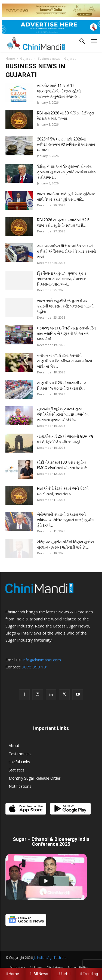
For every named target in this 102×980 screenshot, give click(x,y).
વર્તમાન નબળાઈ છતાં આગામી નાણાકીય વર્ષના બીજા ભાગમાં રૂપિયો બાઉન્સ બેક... (65, 361)
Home (10, 58)
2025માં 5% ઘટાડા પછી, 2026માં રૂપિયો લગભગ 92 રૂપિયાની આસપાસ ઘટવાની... (66, 145)
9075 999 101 (35, 667)
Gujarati (26, 58)
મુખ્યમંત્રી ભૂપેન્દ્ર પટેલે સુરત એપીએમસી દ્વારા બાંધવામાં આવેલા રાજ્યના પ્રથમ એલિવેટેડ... (63, 414)
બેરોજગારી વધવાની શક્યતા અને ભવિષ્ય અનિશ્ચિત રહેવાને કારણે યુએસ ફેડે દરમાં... (66, 520)
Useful (64, 974)
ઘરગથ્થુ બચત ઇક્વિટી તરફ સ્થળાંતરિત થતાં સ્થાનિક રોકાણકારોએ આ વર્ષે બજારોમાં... (66, 334)
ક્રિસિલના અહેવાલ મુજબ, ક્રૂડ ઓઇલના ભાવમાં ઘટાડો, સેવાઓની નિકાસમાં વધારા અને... (62, 279)
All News (38, 974)
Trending (89, 974)
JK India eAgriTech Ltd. (50, 958)
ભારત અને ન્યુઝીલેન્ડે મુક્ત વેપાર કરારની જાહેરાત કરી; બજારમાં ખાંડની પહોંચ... (65, 306)
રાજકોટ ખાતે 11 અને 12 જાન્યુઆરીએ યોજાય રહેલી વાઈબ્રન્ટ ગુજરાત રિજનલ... (59, 91)
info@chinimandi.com (42, 660)
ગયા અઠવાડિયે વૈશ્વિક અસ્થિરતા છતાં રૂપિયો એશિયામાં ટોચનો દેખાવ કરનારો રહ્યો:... (67, 251)
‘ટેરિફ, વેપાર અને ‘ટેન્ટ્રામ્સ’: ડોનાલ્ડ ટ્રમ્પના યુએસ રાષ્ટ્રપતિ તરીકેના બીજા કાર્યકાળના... (67, 172)
